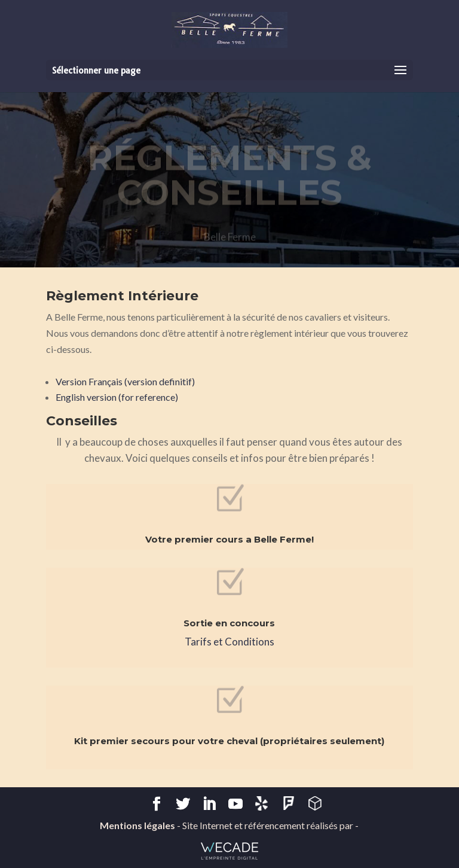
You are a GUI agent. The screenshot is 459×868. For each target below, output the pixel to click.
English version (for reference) (117, 397)
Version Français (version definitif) (125, 381)
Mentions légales (137, 825)
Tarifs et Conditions (229, 642)
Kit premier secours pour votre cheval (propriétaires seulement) (229, 741)
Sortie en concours (229, 623)
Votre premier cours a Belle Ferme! (229, 539)
